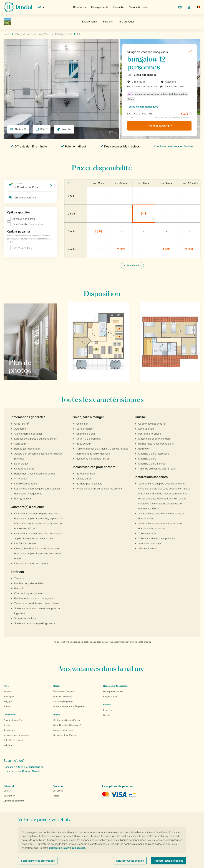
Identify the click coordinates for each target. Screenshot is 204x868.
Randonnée (9, 730)
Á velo (7, 725)
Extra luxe (108, 710)
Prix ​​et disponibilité (159, 126)
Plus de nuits (132, 265)
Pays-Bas (8, 691)
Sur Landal (58, 791)
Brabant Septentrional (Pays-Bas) (69, 706)
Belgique (8, 701)
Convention (9, 796)
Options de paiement (14, 801)
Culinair (107, 715)
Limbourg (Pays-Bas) (63, 701)
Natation (8, 745)
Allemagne (9, 696)
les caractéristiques (143, 107)
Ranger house (110, 696)
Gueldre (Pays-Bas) (63, 696)
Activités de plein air (13, 740)
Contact (7, 791)
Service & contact (139, 7)
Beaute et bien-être (13, 720)
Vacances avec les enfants (17, 735)
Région (57, 686)
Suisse (7, 706)
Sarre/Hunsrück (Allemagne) (67, 725)
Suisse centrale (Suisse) (65, 735)
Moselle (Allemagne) (63, 730)
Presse (56, 796)
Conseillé (119, 7)
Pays (6, 686)
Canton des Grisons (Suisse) (67, 720)
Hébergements (100, 7)
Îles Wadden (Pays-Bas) (65, 691)
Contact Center (31, 771)
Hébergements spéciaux (115, 686)
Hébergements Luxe (113, 691)
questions (34, 767)
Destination (80, 7)
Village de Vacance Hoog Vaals (148, 52)
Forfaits (107, 705)
